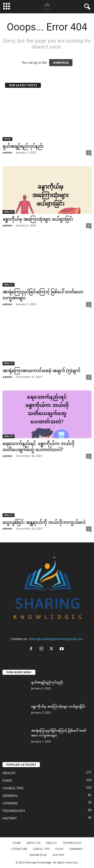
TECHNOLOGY (14, 811)
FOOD (7, 139)
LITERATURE (19, 849)
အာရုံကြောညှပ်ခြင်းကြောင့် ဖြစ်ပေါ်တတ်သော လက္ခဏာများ (43, 295)
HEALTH (9, 212)
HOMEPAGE (61, 63)
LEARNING (76, 849)
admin (7, 152)
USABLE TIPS (13, 788)
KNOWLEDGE (38, 855)
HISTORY (10, 818)
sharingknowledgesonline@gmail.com (56, 639)
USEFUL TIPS (41, 849)
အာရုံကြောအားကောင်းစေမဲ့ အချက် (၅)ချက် (41, 370)
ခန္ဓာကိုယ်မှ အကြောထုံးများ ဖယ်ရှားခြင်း (38, 219)
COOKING (10, 803)
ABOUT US (33, 843)
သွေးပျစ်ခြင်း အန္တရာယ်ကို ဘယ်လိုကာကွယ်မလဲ (44, 522)
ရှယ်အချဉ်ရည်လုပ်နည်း (23, 146)
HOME (17, 843)
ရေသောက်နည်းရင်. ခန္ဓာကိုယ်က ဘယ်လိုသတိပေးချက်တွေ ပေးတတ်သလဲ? (38, 446)
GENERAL (10, 796)
